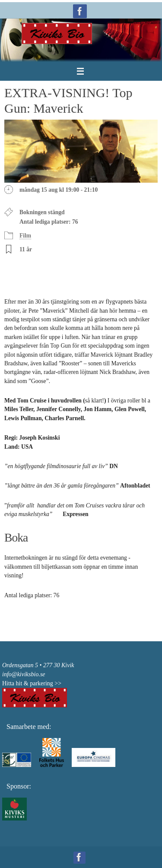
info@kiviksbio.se (24, 674)
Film (25, 236)
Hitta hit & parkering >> (32, 683)
